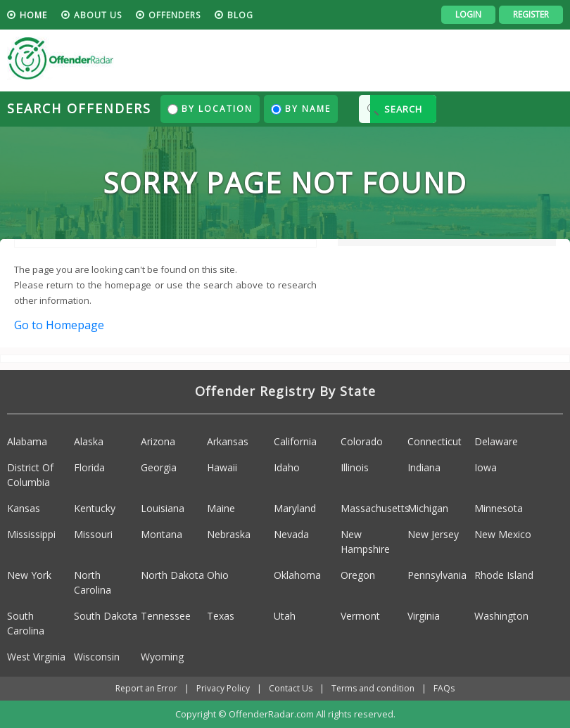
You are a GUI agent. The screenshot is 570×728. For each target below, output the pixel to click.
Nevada (291, 534)
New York (29, 575)
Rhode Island (504, 575)
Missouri (93, 534)
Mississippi (31, 534)
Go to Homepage (59, 325)
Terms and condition (373, 688)
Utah (285, 616)
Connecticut (435, 441)
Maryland (295, 508)
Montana (161, 534)
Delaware (496, 441)
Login (468, 14)
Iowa (486, 467)
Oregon (358, 575)
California (295, 441)
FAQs (444, 688)
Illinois (355, 467)
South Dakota (106, 616)
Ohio (218, 575)
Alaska (89, 441)
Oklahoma (297, 575)
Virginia (424, 616)
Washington (501, 616)
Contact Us (291, 688)
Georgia (159, 467)
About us (98, 15)
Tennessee (166, 616)
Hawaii (222, 467)
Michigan (428, 508)
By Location (210, 109)
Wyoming (162, 657)
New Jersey (433, 534)
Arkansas (228, 441)
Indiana (424, 467)
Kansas (24, 508)
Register (531, 14)
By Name (301, 109)
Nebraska (229, 534)
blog (240, 15)
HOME (33, 15)
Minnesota (499, 508)
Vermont (360, 616)
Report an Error (146, 688)
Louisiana (163, 508)
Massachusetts (375, 508)
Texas (221, 616)
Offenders (175, 15)
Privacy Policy (223, 688)
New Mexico (503, 534)
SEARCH (403, 109)
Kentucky (95, 508)
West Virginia (36, 657)
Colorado (362, 441)
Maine (221, 508)
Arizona (158, 441)
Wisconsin (97, 657)
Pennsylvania (437, 575)
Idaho (287, 467)
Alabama (27, 441)
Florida (89, 467)
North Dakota (172, 575)
